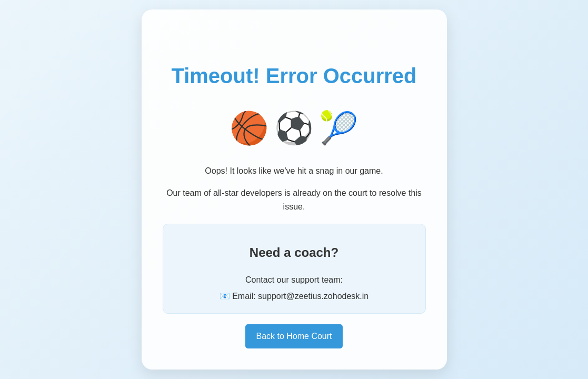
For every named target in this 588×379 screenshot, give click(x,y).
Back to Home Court (294, 336)
